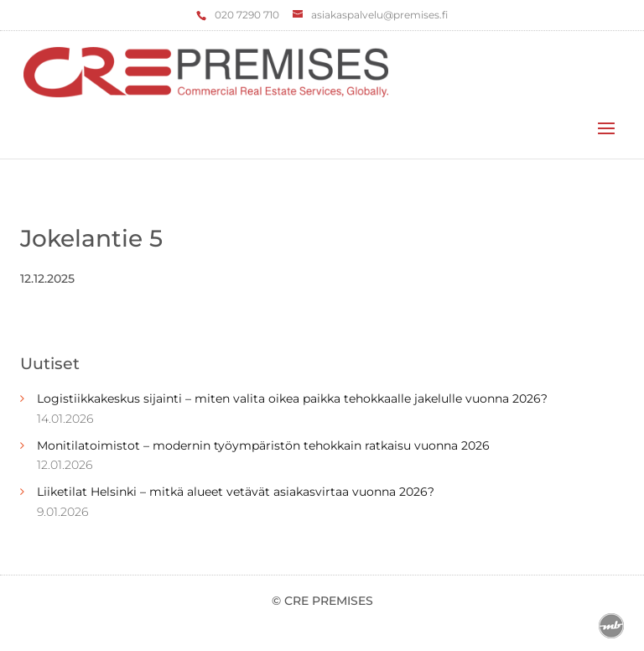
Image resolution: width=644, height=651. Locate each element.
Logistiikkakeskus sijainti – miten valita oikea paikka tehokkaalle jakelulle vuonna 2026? (292, 398)
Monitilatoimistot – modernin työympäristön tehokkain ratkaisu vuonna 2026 (263, 445)
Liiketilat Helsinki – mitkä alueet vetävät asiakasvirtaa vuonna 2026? (236, 492)
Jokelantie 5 (91, 238)
